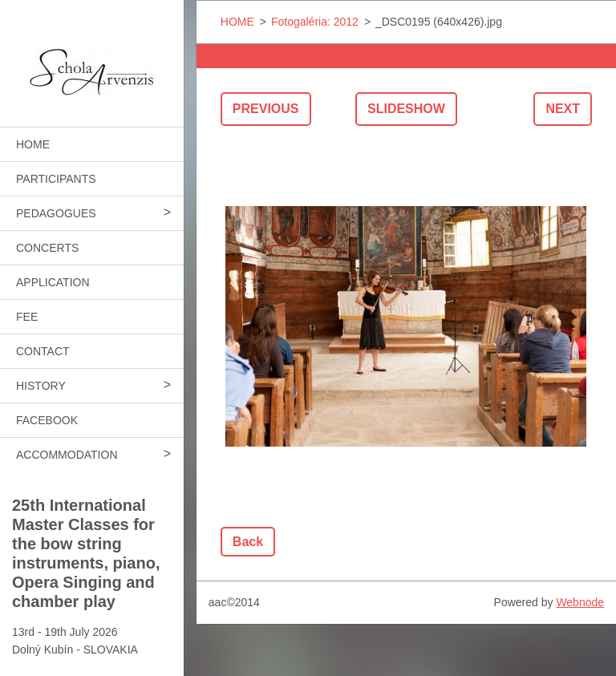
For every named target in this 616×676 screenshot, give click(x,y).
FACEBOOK (47, 420)
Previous (266, 109)
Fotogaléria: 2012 (315, 22)
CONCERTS (47, 248)
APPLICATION (53, 282)
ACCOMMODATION (67, 455)
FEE (27, 317)
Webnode (580, 602)
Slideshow (406, 109)
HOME (33, 144)
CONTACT (43, 351)
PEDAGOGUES (56, 213)
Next (563, 109)
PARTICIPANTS (56, 179)
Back (248, 542)
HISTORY (41, 386)
